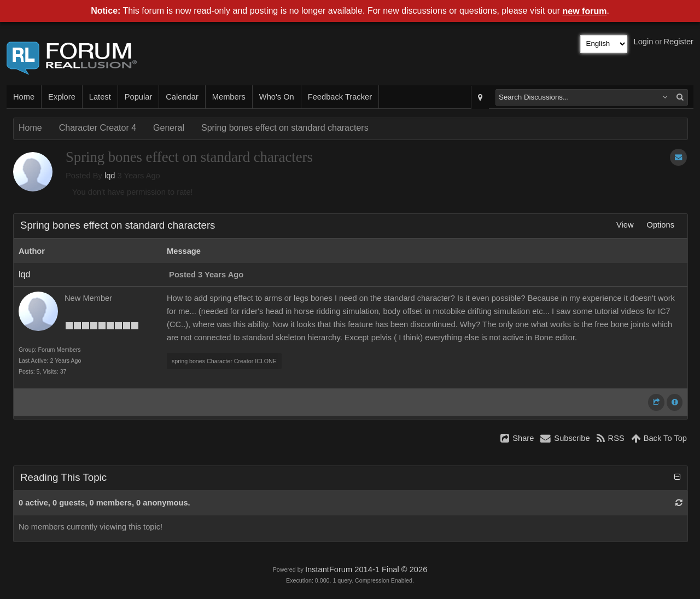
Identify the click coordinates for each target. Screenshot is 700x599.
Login (644, 42)
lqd (110, 176)
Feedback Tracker (340, 97)
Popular (139, 97)
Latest (100, 97)
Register (678, 42)
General (169, 128)
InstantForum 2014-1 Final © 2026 (366, 569)
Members (229, 97)
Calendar (182, 97)
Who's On (277, 97)
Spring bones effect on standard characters (285, 128)
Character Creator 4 (98, 128)
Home (24, 97)
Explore (62, 97)
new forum (585, 11)
